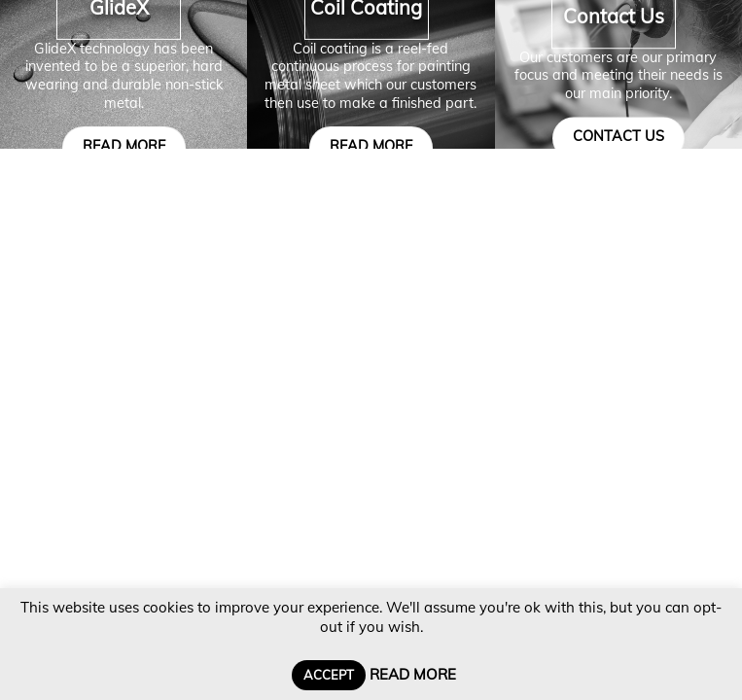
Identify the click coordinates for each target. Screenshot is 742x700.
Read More (413, 674)
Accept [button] (329, 675)
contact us (618, 136)
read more (124, 146)
